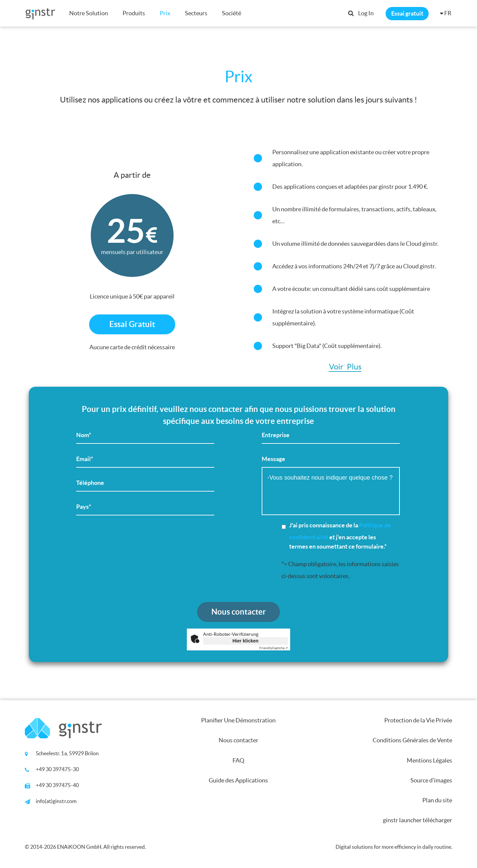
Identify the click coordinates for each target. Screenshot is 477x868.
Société (232, 13)
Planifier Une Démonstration (238, 720)
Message (331, 488)
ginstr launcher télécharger (418, 820)
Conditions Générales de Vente (412, 740)
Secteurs (196, 13)
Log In (366, 13)
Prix (165, 13)
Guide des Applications (238, 780)
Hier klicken (246, 641)
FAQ (238, 760)
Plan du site (437, 800)
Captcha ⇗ (274, 648)
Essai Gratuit (132, 324)
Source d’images (431, 780)
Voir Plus (345, 367)
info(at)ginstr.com (56, 801)
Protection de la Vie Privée (418, 720)
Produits (134, 13)
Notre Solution (89, 13)
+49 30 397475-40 (57, 785)
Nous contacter (238, 740)
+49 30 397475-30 (57, 769)
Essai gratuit (407, 13)
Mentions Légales (429, 760)
